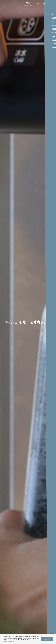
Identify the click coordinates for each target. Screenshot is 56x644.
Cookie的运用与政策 (8, 642)
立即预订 (38, 4)
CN (45, 4)
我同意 (47, 639)
